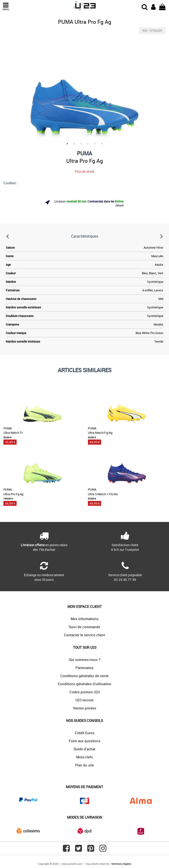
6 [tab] (102, 144)
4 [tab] (88, 144)
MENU (6, 7)
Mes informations (85, 619)
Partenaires (84, 668)
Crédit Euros (85, 733)
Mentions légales (121, 864)
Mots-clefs (84, 757)
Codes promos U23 (85, 692)
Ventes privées (85, 708)
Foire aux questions (85, 741)
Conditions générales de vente (84, 676)
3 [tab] (81, 144)
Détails (119, 205)
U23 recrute (84, 700)
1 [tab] (67, 144)
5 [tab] (95, 144)
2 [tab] (74, 144)
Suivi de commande (84, 627)
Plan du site (84, 765)
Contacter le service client (84, 635)
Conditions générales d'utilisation (84, 684)
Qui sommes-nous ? (84, 660)
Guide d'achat (84, 749)
